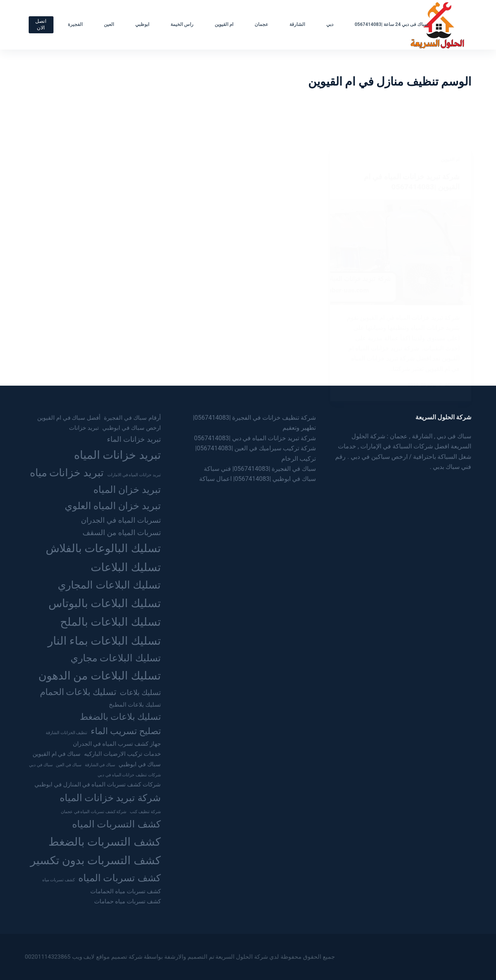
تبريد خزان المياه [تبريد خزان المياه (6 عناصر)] (127, 489)
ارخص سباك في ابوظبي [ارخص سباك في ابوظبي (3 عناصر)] (131, 428)
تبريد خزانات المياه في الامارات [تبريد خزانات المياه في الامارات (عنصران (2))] (134, 475)
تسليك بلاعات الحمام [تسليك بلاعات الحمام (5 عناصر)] (78, 692)
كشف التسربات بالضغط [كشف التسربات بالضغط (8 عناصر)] (105, 842)
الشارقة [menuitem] (297, 24)
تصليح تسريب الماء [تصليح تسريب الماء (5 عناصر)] (126, 731)
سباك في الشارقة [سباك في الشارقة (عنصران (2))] (100, 765)
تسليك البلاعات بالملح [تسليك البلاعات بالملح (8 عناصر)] (110, 622)
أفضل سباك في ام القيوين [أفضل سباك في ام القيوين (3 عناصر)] (69, 418)
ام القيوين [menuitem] (224, 24)
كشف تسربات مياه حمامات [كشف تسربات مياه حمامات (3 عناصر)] (127, 901)
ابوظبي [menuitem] (142, 24)
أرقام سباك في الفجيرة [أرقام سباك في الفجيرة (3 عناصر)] (132, 418)
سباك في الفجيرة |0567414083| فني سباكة (260, 469)
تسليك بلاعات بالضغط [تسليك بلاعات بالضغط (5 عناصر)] (120, 717)
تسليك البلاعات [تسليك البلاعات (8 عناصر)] (126, 567)
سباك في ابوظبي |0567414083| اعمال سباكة (258, 479)
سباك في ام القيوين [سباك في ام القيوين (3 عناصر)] (57, 754)
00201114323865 (48, 957)
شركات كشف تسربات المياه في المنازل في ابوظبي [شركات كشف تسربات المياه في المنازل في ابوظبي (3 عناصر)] (98, 784)
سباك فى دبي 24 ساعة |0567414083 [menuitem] (391, 24)
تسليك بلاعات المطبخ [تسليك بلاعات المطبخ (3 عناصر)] (135, 705)
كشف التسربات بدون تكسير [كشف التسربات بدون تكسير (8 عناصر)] (96, 860)
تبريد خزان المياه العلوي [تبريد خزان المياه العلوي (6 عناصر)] (113, 506)
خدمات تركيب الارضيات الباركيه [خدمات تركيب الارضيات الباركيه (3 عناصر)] (122, 754)
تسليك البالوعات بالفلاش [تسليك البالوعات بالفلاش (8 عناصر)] (103, 548)
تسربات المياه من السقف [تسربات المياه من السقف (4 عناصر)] (121, 533)
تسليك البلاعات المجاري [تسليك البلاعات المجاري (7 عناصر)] (109, 585)
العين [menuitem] (109, 24)
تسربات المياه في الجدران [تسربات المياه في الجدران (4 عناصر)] (121, 520)
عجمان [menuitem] (261, 24)
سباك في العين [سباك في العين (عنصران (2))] (68, 765)
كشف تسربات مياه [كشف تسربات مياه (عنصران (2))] (59, 880)
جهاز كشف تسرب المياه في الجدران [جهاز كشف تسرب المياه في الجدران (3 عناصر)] (117, 744)
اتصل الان (41, 24)
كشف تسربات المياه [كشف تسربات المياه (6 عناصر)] (120, 878)
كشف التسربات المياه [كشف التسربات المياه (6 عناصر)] (116, 824)
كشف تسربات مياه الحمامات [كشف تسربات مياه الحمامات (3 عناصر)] (125, 891)
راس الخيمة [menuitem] (182, 24)
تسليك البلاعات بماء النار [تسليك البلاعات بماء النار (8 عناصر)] (104, 641)
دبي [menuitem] (330, 24)
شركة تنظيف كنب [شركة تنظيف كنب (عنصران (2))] (145, 812)
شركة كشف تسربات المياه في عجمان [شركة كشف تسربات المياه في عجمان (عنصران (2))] (94, 812)
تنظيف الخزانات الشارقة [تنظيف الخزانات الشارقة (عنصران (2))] (66, 733)
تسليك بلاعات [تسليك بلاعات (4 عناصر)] (140, 693)
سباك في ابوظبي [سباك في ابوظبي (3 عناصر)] (140, 764)
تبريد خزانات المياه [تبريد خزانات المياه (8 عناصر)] (117, 455)
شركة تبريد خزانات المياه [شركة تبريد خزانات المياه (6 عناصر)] (110, 798)
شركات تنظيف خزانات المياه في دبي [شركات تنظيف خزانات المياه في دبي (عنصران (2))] (129, 775)
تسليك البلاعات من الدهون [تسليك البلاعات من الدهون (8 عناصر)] (100, 676)
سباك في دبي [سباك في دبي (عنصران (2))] (41, 765)
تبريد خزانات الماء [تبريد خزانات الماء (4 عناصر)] (134, 439)
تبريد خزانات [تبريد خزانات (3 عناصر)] (84, 428)
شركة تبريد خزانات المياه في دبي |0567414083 (255, 438)
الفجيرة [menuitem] (75, 24)
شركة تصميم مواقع (119, 957)
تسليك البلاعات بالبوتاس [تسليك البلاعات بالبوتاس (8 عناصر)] (105, 603)
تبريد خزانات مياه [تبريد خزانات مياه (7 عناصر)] (67, 473)
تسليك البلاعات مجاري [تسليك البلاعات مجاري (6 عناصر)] (116, 658)
